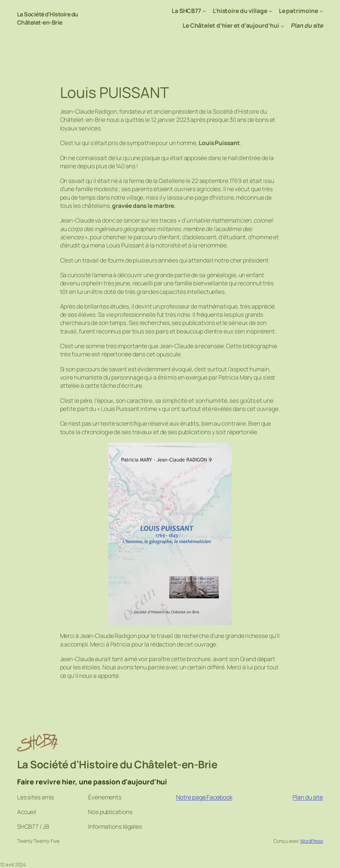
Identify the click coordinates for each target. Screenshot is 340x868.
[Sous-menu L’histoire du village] (270, 11)
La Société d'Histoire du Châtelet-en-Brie (49, 18)
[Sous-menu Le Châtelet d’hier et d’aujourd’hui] (282, 26)
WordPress (311, 841)
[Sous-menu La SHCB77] (204, 11)
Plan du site (308, 797)
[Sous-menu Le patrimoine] (321, 11)
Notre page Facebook (204, 797)
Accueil (27, 812)
